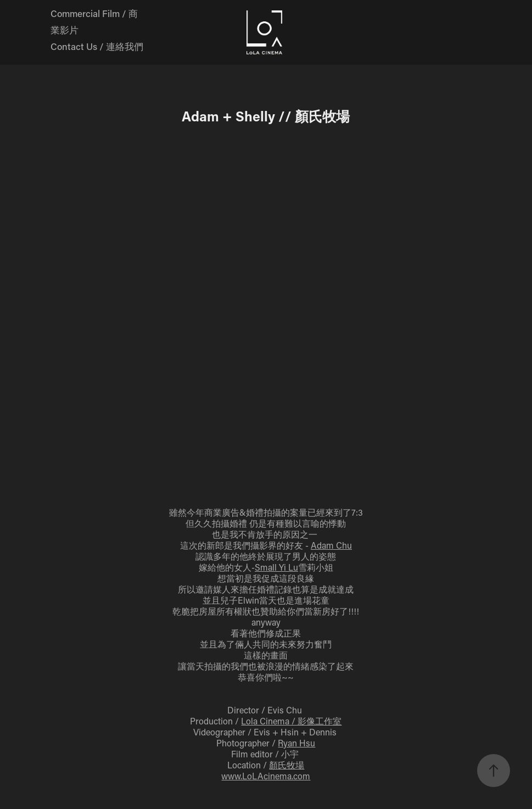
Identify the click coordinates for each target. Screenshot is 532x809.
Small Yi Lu (276, 567)
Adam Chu (331, 545)
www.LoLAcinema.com (266, 776)
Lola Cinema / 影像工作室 (291, 721)
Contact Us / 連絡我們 (97, 46)
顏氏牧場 (287, 765)
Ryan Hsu (296, 743)
